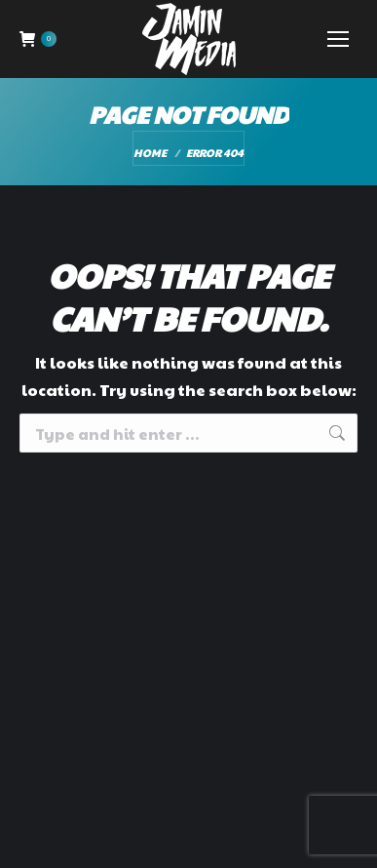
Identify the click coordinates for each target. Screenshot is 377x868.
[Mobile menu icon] (338, 39)
